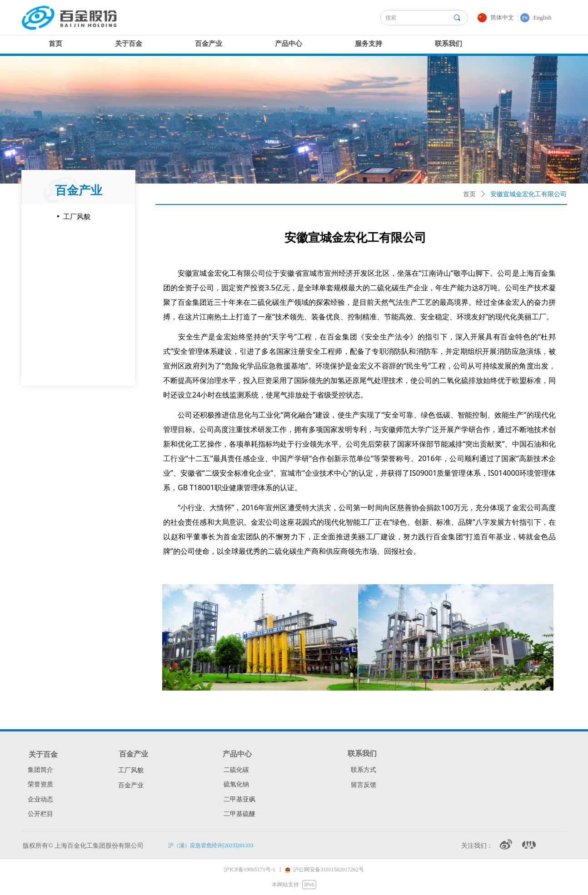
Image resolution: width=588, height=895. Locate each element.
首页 (469, 194)
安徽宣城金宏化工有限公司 (528, 194)
